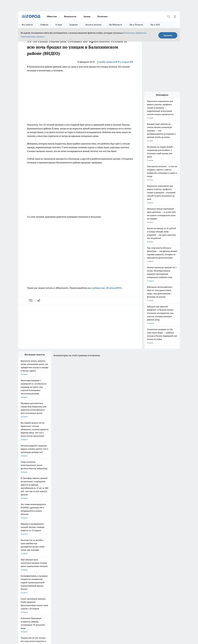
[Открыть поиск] (168, 16)
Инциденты (70, 16)
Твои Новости (110, 557)
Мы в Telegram (136, 25)
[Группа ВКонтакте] (129, 558)
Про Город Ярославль (26, 560)
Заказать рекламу (93, 25)
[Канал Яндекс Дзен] (148, 558)
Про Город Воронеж (90, 554)
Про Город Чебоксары (48, 554)
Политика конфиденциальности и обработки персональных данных (42, 622)
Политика (102, 16)
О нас (52, 570)
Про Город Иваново (112, 554)
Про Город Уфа (89, 557)
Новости (85, 573)
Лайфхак (44, 25)
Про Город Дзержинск (26, 554)
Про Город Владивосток (48, 560)
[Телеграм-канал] (141, 558)
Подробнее (85, 618)
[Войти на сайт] (175, 16)
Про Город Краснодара (70, 560)
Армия (87, 16)
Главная (21, 576)
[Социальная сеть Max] (154, 558)
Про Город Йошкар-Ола (27, 557)
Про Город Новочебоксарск (71, 554)
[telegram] (40, 300)
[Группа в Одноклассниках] (135, 558)
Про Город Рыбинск (68, 557)
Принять (168, 35)
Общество (52, 16)
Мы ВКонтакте (116, 25)
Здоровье (74, 25)
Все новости (27, 25)
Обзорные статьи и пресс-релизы (30, 570)
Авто (52, 573)
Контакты (86, 570)
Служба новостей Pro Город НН (115, 62)
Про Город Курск (46, 557)
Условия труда (23, 573)
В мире (59, 25)
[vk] (31, 300)
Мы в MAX (155, 25)
